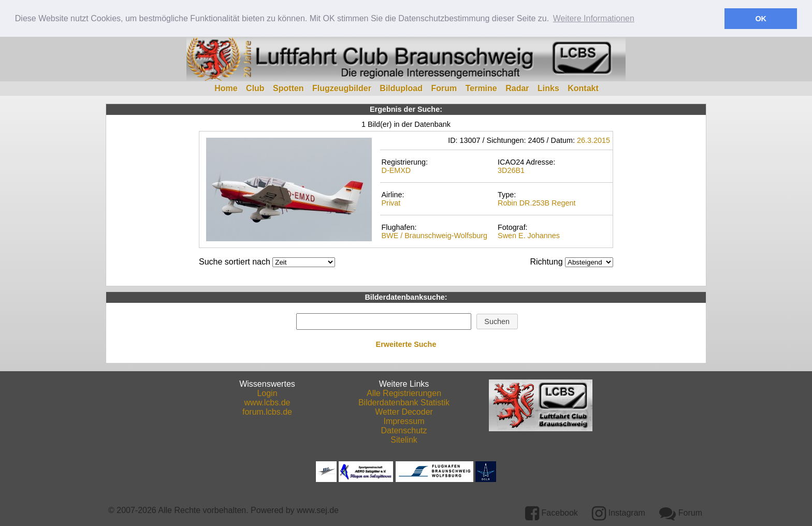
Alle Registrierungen (404, 393)
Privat (391, 202)
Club (255, 88)
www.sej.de (318, 510)
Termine (481, 88)
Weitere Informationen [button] (594, 18)
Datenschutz (404, 430)
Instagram (619, 512)
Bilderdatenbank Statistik (404, 402)
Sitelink (404, 439)
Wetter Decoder (404, 411)
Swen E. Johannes (529, 235)
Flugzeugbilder (342, 88)
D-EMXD (396, 169)
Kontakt (583, 88)
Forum (444, 88)
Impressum (404, 421)
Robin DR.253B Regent (536, 202)
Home (226, 88)
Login (267, 393)
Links (548, 88)
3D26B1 (511, 169)
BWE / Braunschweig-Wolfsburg (434, 235)
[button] (497, 321)
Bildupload (401, 88)
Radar (517, 88)
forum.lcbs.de (267, 411)
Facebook (552, 512)
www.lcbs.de (267, 402)
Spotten (288, 88)
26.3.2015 (593, 140)
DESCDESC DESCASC (589, 262)
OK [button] (761, 19)
